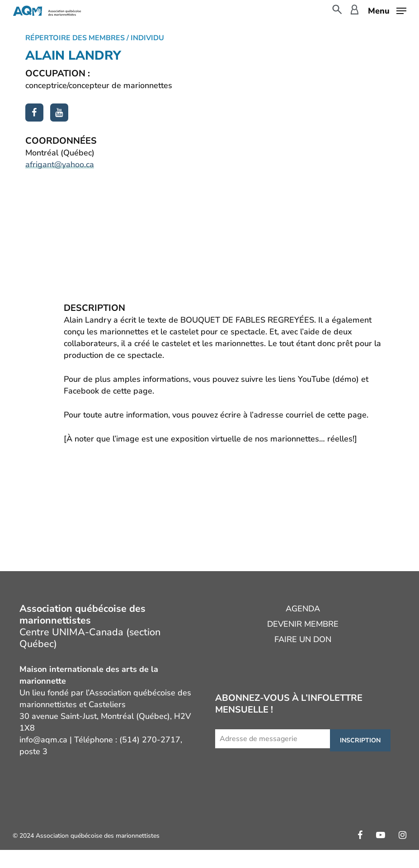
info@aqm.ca (43, 740)
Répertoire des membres (75, 38)
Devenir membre (303, 624)
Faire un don (303, 639)
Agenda (303, 609)
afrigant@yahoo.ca (60, 164)
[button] (387, 10)
